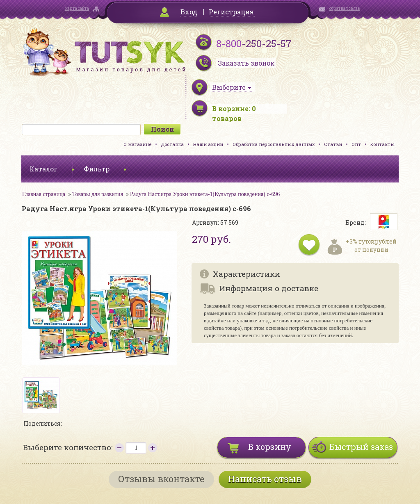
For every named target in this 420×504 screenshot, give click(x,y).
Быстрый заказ (361, 447)
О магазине (137, 144)
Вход (189, 12)
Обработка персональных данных (274, 144)
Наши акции (208, 144)
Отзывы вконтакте (161, 479)
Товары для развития (98, 194)
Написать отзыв (265, 479)
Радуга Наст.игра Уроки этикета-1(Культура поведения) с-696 (205, 194)
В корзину (270, 447)
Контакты (382, 144)
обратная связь (345, 8)
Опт (356, 144)
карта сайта (77, 8)
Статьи (333, 144)
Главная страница (44, 194)
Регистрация (231, 12)
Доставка (172, 144)
